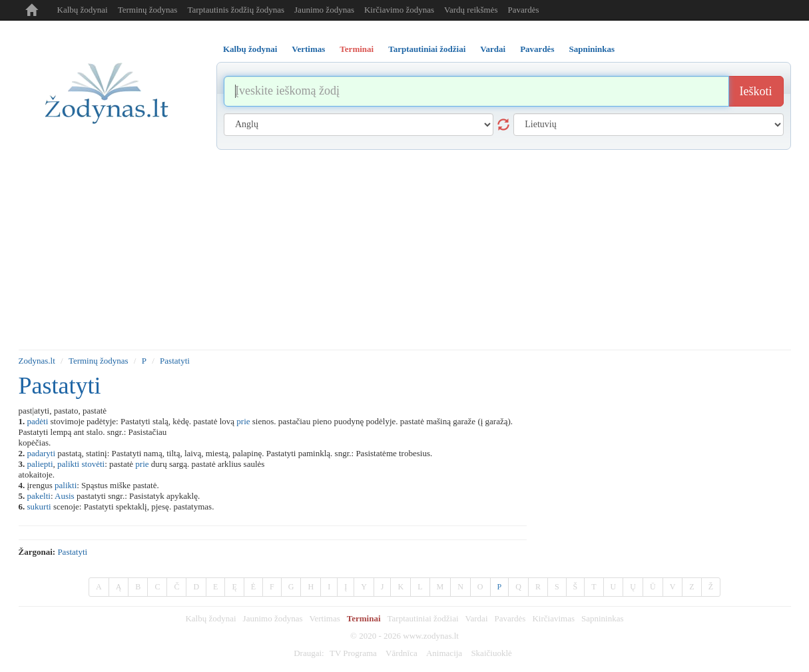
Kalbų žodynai (83, 10)
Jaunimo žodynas (324, 10)
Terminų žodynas (148, 10)
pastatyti (72, 552)
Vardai (477, 618)
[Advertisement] (405, 250)
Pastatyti (175, 361)
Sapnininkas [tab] (592, 49)
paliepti (40, 464)
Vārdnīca (402, 653)
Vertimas (325, 618)
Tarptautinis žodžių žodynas (236, 10)
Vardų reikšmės (471, 10)
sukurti (39, 506)
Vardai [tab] (493, 49)
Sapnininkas (603, 618)
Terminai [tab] (357, 49)
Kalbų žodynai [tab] (250, 49)
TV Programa (353, 653)
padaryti (42, 453)
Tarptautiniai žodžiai (423, 618)
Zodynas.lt (37, 361)
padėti (38, 421)
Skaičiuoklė (491, 653)
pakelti (39, 496)
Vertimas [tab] (308, 49)
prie (243, 421)
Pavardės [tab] (537, 49)
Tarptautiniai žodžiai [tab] (427, 49)
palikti (68, 464)
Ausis (65, 496)
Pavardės (524, 10)
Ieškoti (756, 91)
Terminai (364, 618)
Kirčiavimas (553, 618)
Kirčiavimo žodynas (399, 10)
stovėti (93, 464)
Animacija (444, 653)
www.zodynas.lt (431, 636)
